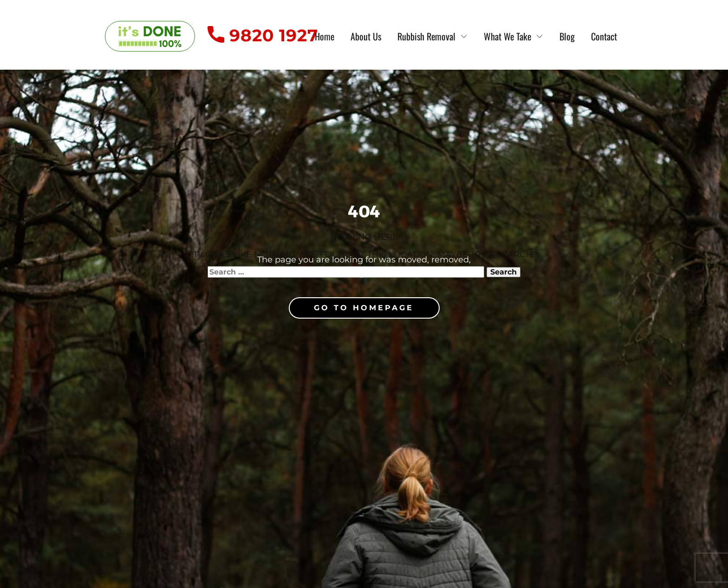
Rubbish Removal (426, 36)
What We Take (507, 36)
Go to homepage (364, 308)
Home (325, 36)
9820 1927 (263, 36)
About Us (366, 36)
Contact (604, 36)
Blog (567, 36)
